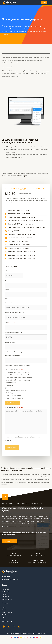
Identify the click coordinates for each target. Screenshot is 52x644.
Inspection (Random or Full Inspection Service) (19, 377)
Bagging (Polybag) (11, 383)
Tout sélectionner (13, 403)
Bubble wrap (10, 385)
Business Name (9, 303)
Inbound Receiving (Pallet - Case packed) (18, 375)
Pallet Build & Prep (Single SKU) (15, 396)
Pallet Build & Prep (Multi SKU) (15, 398)
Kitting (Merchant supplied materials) (17, 390)
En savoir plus (23, 176)
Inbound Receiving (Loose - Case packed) (18, 372)
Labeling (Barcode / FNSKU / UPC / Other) (18, 380)
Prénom (7, 290)
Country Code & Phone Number (14, 313)
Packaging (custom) (12, 393)
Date (6, 271)
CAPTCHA (8, 441)
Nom (6, 298)
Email (10, 323)
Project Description (14, 408)
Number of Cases (10, 342)
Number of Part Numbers (12, 356)
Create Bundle (10, 388)
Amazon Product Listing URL (13, 332)
